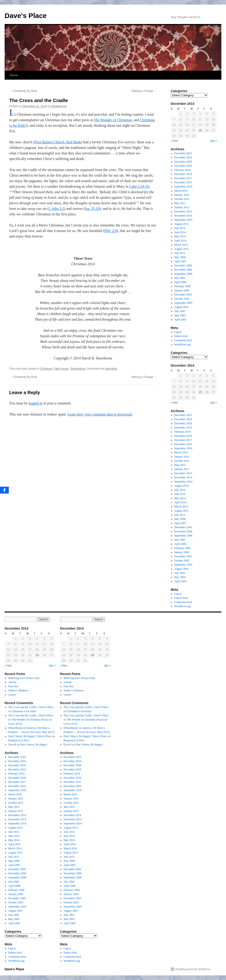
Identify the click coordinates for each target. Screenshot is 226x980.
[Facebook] (4, 490)
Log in (178, 332)
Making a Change (144, 91)
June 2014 (180, 232)
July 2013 (180, 253)
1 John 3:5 (57, 209)
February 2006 (182, 286)
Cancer (12, 695)
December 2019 (183, 166)
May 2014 (180, 236)
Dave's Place (26, 16)
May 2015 (180, 203)
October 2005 (182, 299)
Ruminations (78, 369)
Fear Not (13, 686)
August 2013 (181, 249)
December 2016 (183, 182)
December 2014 (183, 211)
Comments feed (183, 340)
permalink (111, 369)
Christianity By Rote (23, 91)
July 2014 (180, 228)
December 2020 (183, 162)
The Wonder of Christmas (113, 120)
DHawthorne (59, 106)
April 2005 (180, 320)
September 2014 (183, 220)
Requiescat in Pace (19, 740)
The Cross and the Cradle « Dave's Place (31, 707)
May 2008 (180, 257)
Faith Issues (61, 369)
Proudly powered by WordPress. (193, 969)
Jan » (213, 141)
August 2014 (181, 224)
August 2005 (181, 307)
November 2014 (183, 216)
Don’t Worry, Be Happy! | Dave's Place (30, 736)
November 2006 (183, 270)
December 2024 (183, 157)
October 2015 (182, 199)
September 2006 (183, 274)
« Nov (174, 141)
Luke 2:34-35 (139, 186)
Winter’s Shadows (18, 691)
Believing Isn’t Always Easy (24, 678)
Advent (12, 682)
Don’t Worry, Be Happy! (34, 745)
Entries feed (181, 336)
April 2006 (180, 282)
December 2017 (183, 178)
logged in (36, 403)
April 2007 (180, 261)
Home (14, 75)
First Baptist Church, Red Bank (58, 142)
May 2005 (180, 315)
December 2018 (183, 174)
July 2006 (180, 278)
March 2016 (181, 191)
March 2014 (181, 245)
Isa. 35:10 (92, 209)
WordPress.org (182, 344)
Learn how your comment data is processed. (100, 414)
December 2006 (183, 265)
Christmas (46, 369)
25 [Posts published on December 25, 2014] (200, 130)
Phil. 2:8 (110, 231)
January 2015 (182, 207)
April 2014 (180, 241)
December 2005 (183, 295)
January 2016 (182, 195)
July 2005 (180, 311)
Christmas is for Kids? (24, 711)
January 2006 (182, 290)
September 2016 (183, 187)
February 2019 (182, 170)
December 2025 (183, 153)
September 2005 (183, 303)
